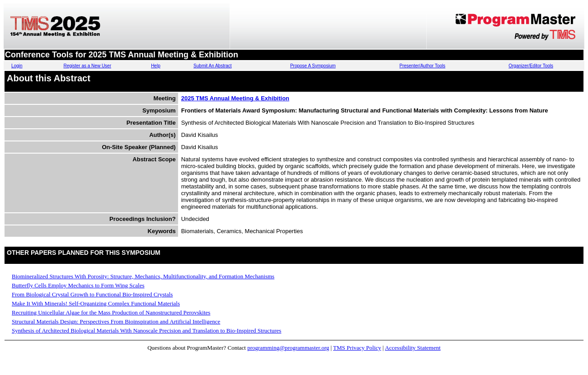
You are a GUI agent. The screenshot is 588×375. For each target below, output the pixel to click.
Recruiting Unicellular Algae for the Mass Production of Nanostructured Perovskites (111, 312)
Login (17, 66)
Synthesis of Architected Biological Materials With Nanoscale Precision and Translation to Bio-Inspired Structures (146, 330)
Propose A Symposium (313, 66)
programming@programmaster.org (288, 348)
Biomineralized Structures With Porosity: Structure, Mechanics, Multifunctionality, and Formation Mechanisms (143, 276)
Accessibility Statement (413, 348)
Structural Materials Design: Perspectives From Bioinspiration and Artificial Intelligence (116, 321)
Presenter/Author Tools (423, 66)
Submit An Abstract (213, 66)
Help (156, 66)
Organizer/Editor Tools (531, 66)
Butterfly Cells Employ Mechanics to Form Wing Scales (78, 285)
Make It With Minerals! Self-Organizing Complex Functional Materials (96, 303)
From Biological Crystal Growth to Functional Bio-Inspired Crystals (92, 294)
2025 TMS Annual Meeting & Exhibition (235, 98)
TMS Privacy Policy (357, 348)
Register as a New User (87, 66)
